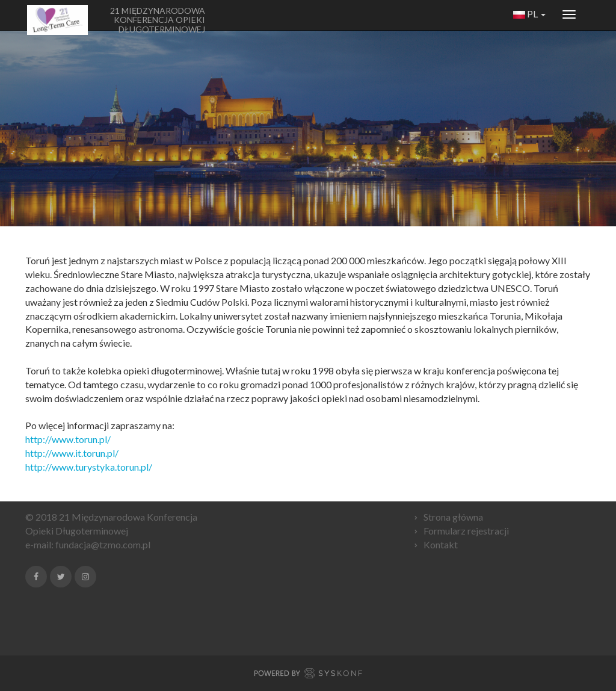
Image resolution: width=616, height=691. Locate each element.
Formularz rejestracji (466, 531)
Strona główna (453, 517)
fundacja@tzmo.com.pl (103, 544)
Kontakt (441, 544)
